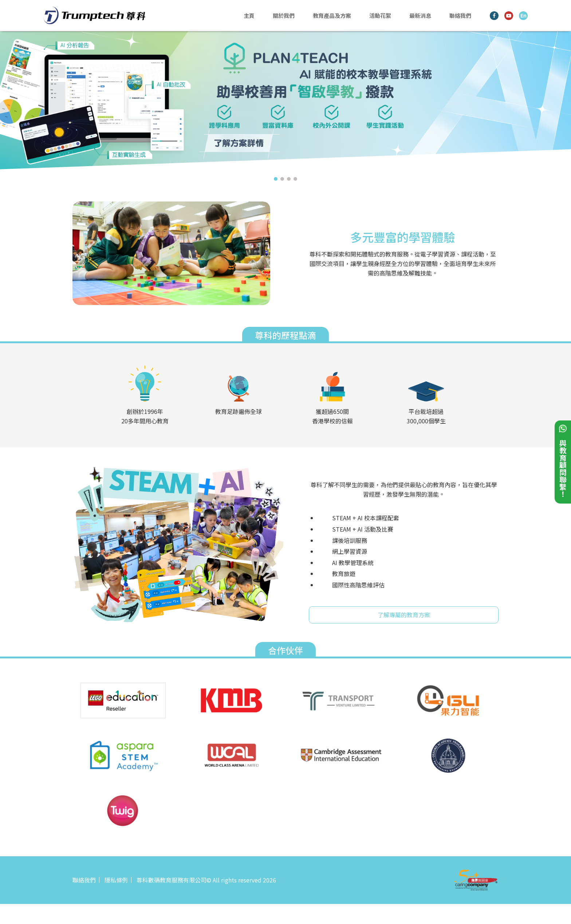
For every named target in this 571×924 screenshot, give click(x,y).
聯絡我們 (460, 15)
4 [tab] (295, 179)
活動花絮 (380, 15)
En (523, 15)
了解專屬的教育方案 (404, 615)
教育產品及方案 (332, 15)
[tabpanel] (285, 102)
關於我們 (284, 15)
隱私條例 (116, 880)
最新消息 (420, 15)
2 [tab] (282, 179)
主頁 (249, 15)
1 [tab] (276, 179)
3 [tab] (289, 179)
